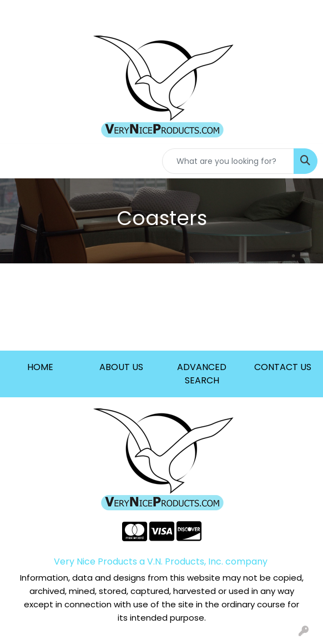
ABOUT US (121, 367)
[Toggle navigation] (17, 161)
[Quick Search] (228, 161)
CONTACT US (283, 367)
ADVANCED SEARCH (202, 374)
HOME (40, 367)
